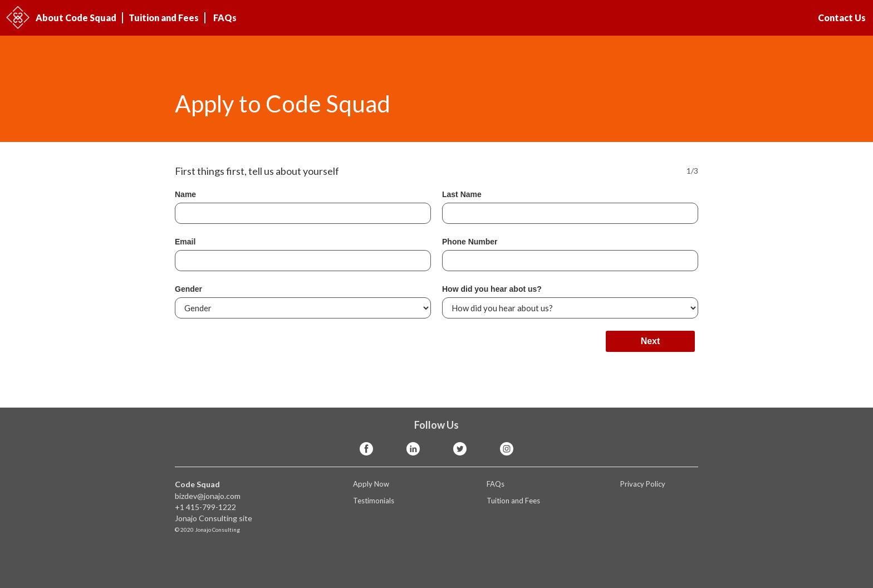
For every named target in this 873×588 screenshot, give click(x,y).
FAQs (225, 18)
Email (185, 242)
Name (185, 194)
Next (651, 341)
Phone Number (470, 242)
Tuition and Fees (164, 18)
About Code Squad (76, 18)
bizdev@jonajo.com (208, 496)
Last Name (462, 194)
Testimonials (374, 501)
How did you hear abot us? (492, 289)
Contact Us (842, 18)
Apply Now (371, 484)
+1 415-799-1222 (205, 507)
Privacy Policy (643, 484)
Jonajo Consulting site (214, 518)
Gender (188, 289)
